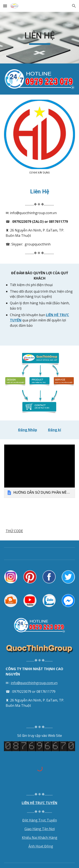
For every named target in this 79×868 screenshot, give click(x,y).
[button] (5, 6)
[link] (40, 471)
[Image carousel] (40, 137)
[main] (40, 38)
